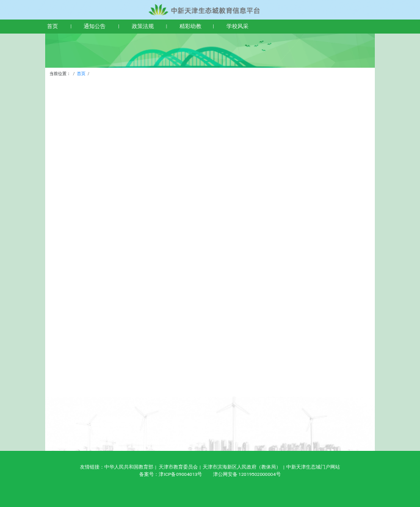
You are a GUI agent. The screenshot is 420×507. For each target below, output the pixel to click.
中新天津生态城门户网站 (313, 467)
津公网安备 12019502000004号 (247, 474)
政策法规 (143, 26)
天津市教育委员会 (178, 467)
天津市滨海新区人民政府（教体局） (242, 467)
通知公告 (95, 26)
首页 (52, 26)
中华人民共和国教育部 (129, 467)
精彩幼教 (190, 26)
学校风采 (237, 26)
